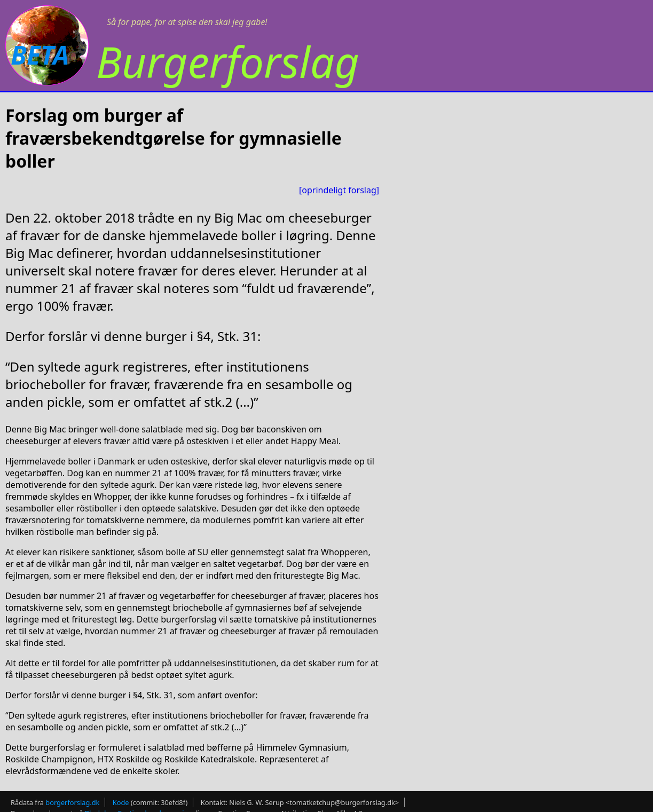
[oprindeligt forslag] (339, 190)
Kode (121, 802)
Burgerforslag (228, 61)
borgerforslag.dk (72, 802)
